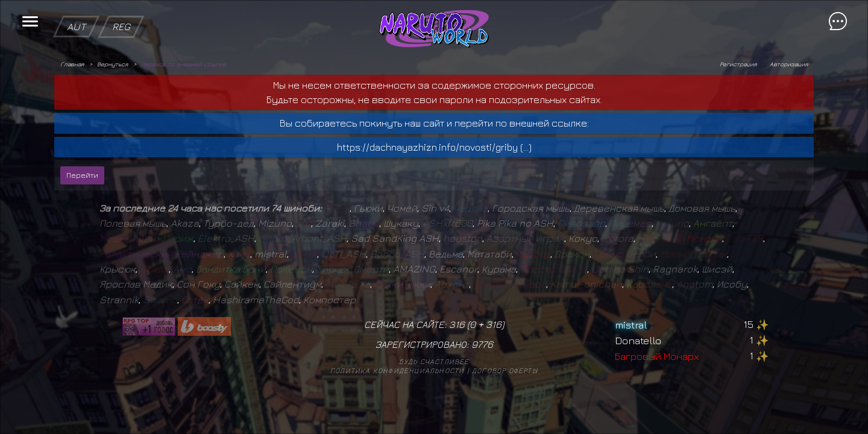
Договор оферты (505, 370)
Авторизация (789, 64)
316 (494, 324)
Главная (72, 64)
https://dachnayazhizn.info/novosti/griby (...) (434, 147)
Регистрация (738, 64)
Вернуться (112, 64)
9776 (482, 344)
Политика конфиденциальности (397, 370)
